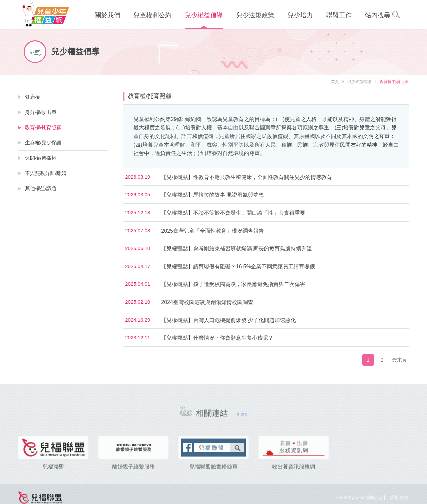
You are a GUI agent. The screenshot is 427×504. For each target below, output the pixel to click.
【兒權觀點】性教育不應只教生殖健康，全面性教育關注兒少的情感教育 (247, 177)
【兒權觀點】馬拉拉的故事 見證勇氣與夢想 (212, 195)
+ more (240, 417)
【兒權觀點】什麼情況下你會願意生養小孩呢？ (217, 338)
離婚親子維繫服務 (133, 475)
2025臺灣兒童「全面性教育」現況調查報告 (212, 231)
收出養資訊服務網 (294, 475)
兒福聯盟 (53, 475)
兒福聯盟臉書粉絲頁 (213, 475)
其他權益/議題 (41, 188)
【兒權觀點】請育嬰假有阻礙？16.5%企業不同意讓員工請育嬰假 (238, 266)
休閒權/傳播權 (41, 158)
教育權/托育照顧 (43, 127)
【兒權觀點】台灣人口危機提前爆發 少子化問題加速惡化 (229, 320)
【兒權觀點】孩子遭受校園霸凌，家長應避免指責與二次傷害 (233, 284)
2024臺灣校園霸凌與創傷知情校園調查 (207, 302)
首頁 (335, 82)
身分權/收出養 (41, 112)
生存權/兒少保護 (43, 142)
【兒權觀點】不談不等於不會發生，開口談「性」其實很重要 (233, 213)
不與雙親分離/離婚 (46, 173)
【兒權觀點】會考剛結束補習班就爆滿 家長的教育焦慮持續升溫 (237, 248)
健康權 (33, 97)
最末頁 (399, 360)
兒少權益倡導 (359, 82)
